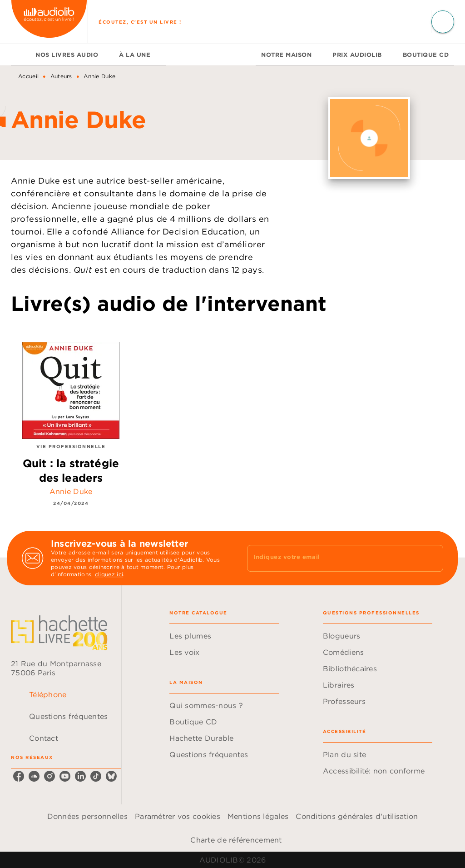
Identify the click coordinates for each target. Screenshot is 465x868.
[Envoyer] (432, 558)
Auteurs (61, 76)
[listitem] (19, 776)
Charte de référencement (236, 840)
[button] (224, 636)
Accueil (28, 76)
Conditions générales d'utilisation (357, 816)
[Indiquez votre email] (334, 558)
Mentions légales (258, 816)
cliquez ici (109, 574)
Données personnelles (87, 816)
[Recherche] (443, 22)
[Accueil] (49, 22)
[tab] (20, 55)
